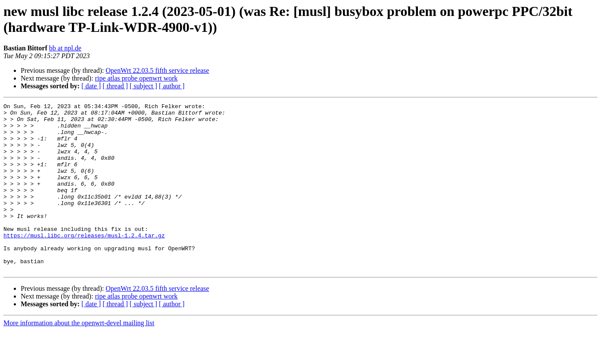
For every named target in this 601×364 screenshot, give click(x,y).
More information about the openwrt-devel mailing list (79, 356)
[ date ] (91, 86)
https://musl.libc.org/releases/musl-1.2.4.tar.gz (84, 262)
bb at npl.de (65, 48)
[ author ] (172, 86)
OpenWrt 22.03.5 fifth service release (157, 70)
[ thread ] (115, 86)
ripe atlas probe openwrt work (136, 78)
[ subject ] (143, 86)
